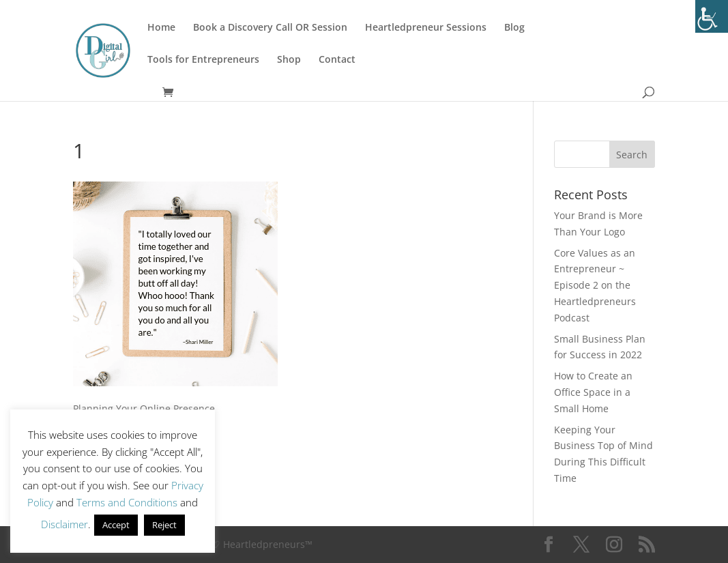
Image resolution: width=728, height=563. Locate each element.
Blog (514, 28)
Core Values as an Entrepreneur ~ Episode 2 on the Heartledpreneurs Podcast (595, 285)
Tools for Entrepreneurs (203, 60)
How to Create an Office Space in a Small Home (593, 392)
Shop (289, 60)
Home (161, 28)
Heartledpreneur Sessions (426, 28)
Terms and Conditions (127, 502)
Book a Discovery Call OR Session (270, 28)
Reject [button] (164, 525)
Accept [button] (116, 525)
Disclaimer (64, 524)
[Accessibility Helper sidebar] (712, 16)
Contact (337, 60)
